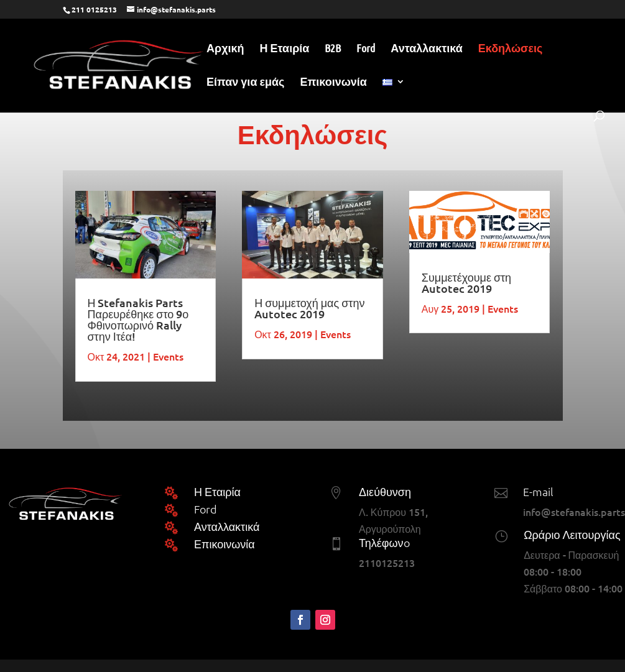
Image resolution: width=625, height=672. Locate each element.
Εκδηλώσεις (511, 49)
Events (168, 356)
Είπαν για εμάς (245, 83)
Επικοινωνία (333, 83)
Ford (366, 49)
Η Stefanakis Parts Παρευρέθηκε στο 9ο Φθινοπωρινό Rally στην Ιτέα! (138, 319)
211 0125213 (94, 9)
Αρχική (225, 49)
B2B (333, 49)
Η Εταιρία (285, 49)
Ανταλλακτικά (426, 49)
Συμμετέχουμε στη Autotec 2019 (466, 283)
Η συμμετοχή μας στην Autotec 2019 (309, 308)
